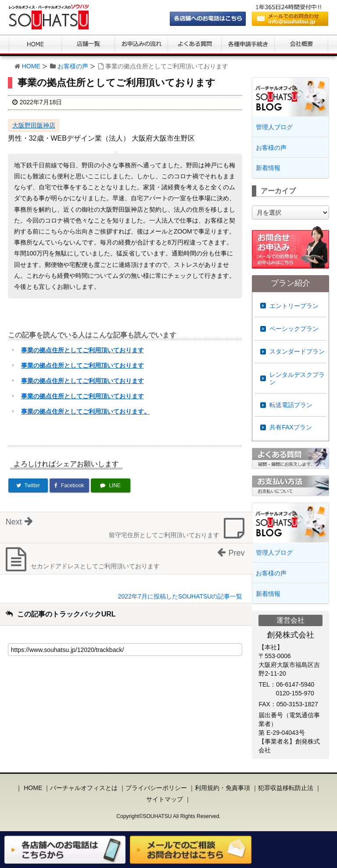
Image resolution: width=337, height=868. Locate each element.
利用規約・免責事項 (222, 788)
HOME (31, 66)
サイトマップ (165, 799)
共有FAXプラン (290, 427)
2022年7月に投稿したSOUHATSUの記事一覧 (180, 596)
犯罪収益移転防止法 (286, 788)
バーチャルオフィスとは (84, 788)
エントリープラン (294, 306)
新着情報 (268, 168)
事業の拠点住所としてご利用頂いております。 (86, 411)
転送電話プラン (291, 405)
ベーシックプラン (294, 329)
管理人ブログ (274, 127)
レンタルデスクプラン (297, 378)
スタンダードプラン (297, 351)
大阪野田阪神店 (34, 125)
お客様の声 (73, 66)
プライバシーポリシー (156, 788)
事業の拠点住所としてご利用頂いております (82, 350)
